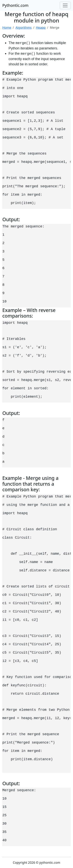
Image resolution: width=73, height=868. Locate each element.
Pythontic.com (15, 5)
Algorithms (23, 28)
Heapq (41, 28)
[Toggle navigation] (65, 5)
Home (7, 28)
